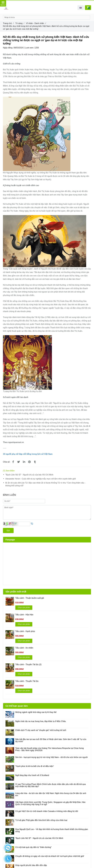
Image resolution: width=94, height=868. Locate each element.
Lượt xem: (30, 48)
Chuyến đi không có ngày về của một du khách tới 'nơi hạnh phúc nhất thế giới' (50, 856)
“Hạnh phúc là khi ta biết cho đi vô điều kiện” (35, 766)
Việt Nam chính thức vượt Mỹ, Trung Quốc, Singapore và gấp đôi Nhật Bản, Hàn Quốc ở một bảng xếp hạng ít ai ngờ (50, 803)
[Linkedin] (24, 462)
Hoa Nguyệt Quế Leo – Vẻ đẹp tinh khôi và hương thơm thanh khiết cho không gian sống (52, 830)
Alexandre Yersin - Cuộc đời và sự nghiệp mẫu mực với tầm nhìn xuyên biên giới (41, 479)
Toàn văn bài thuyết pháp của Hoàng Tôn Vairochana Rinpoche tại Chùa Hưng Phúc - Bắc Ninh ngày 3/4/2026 (50, 749)
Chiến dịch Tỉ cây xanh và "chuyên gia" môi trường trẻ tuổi (41, 730)
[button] (81, 8)
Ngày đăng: (8, 48)
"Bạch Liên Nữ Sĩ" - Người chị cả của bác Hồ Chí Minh (29, 475)
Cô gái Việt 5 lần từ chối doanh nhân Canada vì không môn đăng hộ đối (47, 811)
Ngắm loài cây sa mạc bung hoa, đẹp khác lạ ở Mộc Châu (41, 721)
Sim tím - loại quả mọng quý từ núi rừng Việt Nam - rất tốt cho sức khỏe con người (51, 757)
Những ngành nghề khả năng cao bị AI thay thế (36, 712)
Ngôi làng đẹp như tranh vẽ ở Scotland (32, 775)
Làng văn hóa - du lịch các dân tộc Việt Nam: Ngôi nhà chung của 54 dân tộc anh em (51, 794)
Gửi (8, 531)
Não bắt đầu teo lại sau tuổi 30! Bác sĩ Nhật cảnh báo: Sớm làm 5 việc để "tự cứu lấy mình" (51, 740)
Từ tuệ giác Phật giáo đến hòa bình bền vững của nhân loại (41, 820)
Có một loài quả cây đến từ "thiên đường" (33, 847)
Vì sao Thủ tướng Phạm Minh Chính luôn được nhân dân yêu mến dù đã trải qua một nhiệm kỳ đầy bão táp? (50, 785)
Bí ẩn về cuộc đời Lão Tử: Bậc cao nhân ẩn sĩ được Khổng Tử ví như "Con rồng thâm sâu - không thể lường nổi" (45, 484)
